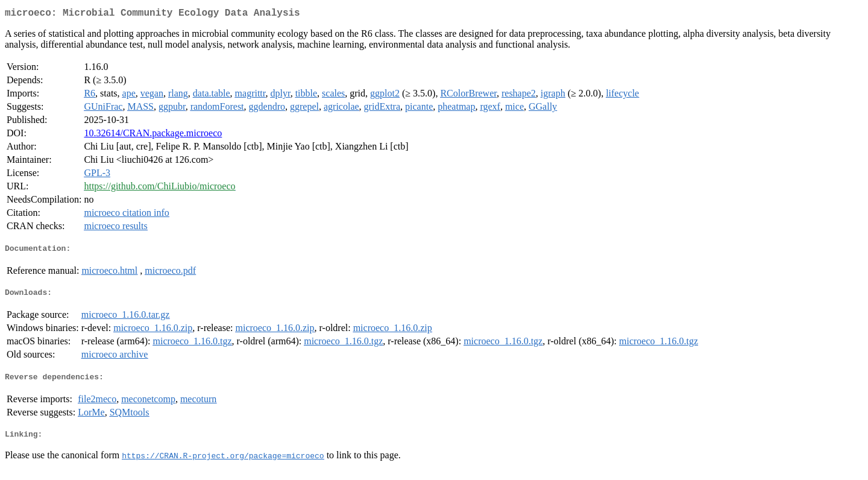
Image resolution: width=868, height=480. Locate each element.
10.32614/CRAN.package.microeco (153, 135)
